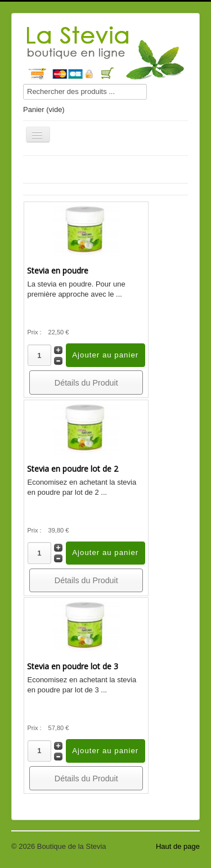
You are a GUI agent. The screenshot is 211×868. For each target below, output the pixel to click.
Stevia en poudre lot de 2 (73, 469)
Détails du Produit (86, 383)
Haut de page (178, 846)
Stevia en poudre (58, 270)
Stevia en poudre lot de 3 (73, 666)
